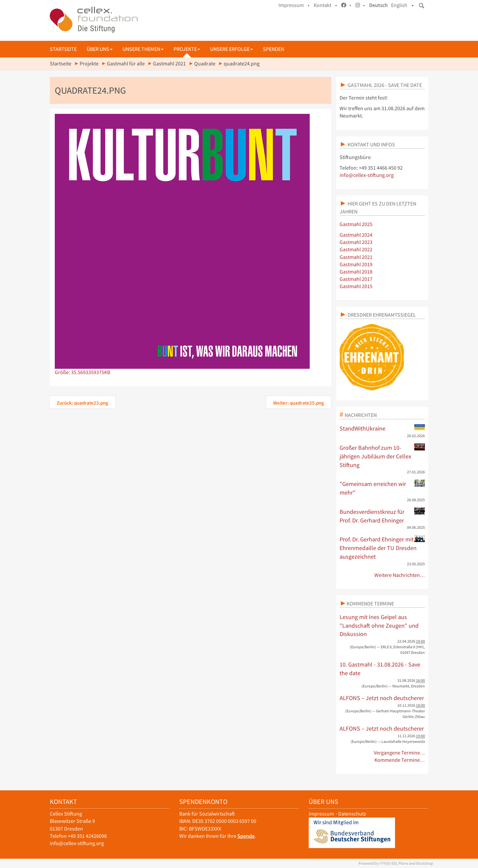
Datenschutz (352, 814)
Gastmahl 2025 (356, 224)
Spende (246, 836)
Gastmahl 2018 (356, 272)
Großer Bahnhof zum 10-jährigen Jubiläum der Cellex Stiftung (382, 456)
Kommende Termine (370, 603)
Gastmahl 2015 (356, 286)
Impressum (321, 814)
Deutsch (378, 5)
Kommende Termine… (400, 760)
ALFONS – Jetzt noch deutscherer (382, 698)
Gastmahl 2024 (356, 235)
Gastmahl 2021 (169, 64)
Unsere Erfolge (232, 49)
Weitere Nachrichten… (400, 575)
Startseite (63, 49)
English (399, 5)
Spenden (274, 49)
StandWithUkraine (382, 428)
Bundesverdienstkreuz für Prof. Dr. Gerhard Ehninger (382, 516)
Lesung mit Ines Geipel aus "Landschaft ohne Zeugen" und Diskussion (379, 625)
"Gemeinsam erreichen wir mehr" (382, 488)
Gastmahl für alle (126, 64)
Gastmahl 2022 (356, 249)
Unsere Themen (143, 49)
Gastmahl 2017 (356, 279)
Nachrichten (361, 415)
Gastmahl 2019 (356, 264)
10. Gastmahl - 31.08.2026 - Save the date (380, 669)
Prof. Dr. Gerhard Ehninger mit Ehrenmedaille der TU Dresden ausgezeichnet (382, 548)
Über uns (100, 49)
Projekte (187, 49)
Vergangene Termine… (399, 753)
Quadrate (205, 64)
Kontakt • (325, 5)
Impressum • (294, 5)
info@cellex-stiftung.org (367, 175)
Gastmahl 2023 (356, 242)
